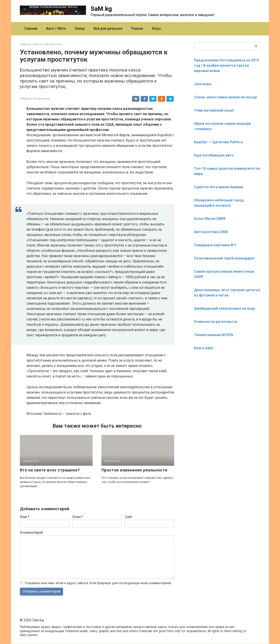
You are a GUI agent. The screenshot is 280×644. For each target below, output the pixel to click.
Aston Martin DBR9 (210, 219)
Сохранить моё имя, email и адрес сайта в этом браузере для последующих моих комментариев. (98, 583)
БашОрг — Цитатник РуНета (218, 142)
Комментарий (31, 533)
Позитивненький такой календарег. (225, 258)
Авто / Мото (56, 29)
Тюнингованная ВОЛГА (214, 335)
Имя (25, 517)
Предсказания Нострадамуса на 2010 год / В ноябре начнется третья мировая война (226, 65)
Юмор (80, 29)
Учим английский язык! (214, 110)
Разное (137, 29)
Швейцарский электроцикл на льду (225, 308)
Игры (156, 29)
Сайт (129, 517)
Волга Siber (204, 348)
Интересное (41, 98)
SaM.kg (101, 9)
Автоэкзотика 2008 (211, 232)
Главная (31, 29)
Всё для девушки (108, 29)
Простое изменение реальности (134, 470)
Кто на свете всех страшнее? (50, 470)
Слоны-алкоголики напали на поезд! (226, 97)
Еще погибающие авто (214, 155)
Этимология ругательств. (216, 322)
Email (78, 517)
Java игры (203, 84)
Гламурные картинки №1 (215, 245)
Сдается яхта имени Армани (218, 187)
